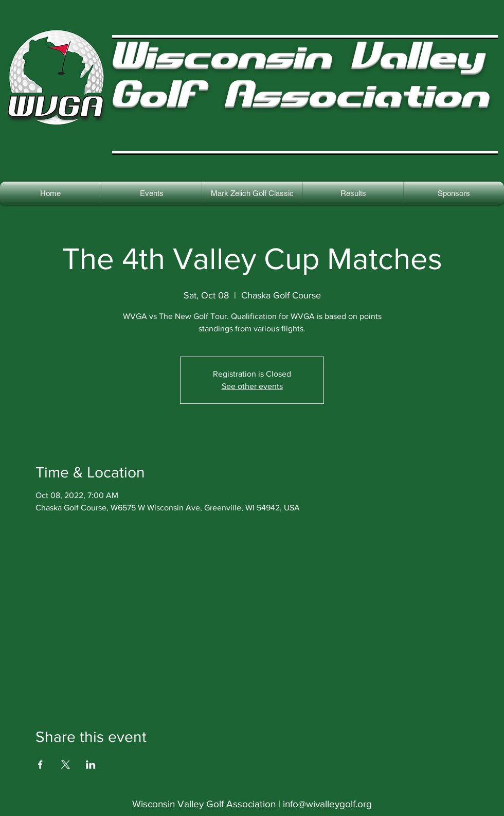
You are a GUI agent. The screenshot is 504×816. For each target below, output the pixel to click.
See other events (252, 386)
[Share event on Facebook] (40, 765)
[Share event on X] (66, 765)
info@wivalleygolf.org (327, 804)
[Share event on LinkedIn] (91, 765)
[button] (353, 193)
